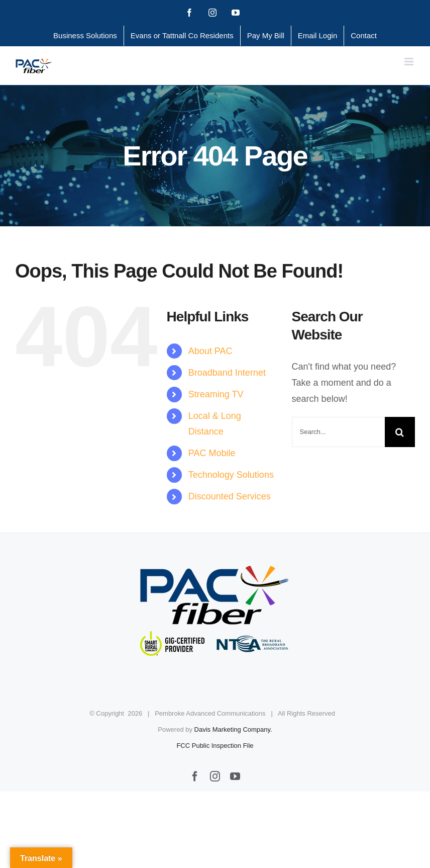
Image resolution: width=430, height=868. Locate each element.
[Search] (400, 432)
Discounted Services (230, 496)
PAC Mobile (212, 453)
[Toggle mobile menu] (410, 62)
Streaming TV (216, 394)
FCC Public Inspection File (215, 746)
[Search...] (338, 432)
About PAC (210, 351)
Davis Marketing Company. (233, 729)
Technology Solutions (231, 475)
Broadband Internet (227, 373)
